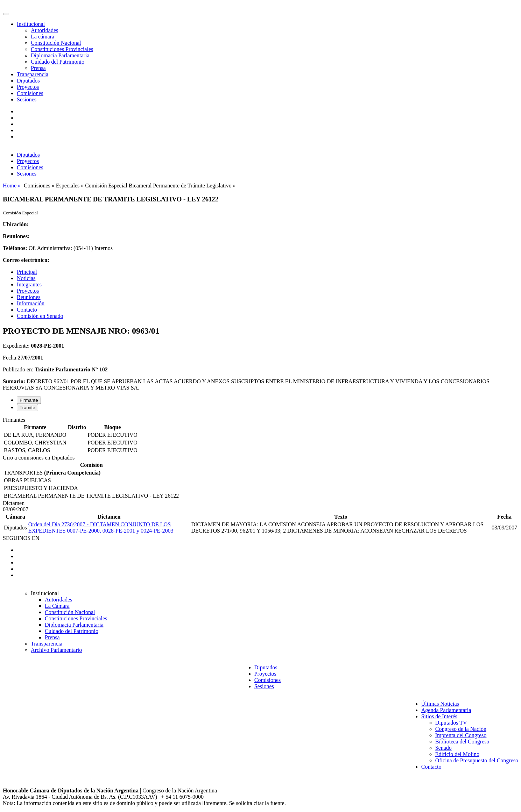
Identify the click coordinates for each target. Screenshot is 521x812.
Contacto (27, 310)
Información (31, 303)
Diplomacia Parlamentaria (60, 55)
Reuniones (29, 297)
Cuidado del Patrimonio (58, 62)
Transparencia (33, 74)
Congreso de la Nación (461, 729)
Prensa (38, 68)
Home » (12, 186)
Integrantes (29, 284)
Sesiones (27, 99)
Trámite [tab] (27, 408)
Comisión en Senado (40, 316)
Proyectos (28, 87)
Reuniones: (16, 236)
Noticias (26, 278)
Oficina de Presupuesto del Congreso (477, 760)
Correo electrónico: (26, 260)
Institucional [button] (31, 24)
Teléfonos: (15, 248)
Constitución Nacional (56, 43)
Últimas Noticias (440, 704)
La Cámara (57, 606)
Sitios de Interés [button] (439, 716)
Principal (27, 272)
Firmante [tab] (29, 400)
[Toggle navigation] (6, 14)
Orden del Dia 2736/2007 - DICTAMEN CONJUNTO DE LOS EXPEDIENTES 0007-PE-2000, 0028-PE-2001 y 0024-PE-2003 (101, 528)
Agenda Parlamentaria (446, 710)
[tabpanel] (260, 436)
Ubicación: (16, 224)
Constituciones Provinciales (62, 49)
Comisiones (30, 93)
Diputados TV (451, 723)
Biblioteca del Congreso (462, 742)
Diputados (28, 81)
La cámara (43, 37)
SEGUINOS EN (21, 538)
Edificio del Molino (457, 754)
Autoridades (44, 30)
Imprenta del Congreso (461, 735)
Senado (443, 748)
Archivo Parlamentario (56, 650)
